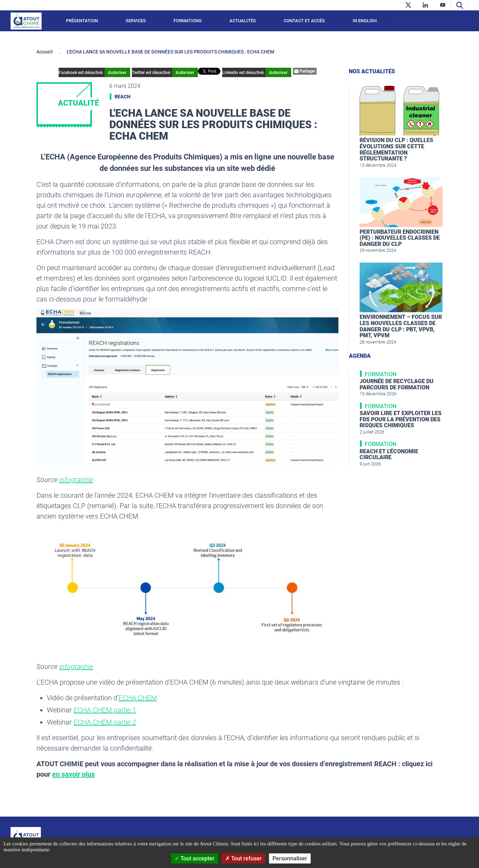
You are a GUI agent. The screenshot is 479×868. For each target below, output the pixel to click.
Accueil (45, 52)
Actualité (78, 103)
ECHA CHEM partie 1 (105, 710)
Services (136, 21)
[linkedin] (425, 5)
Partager (305, 71)
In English (365, 21)
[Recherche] (460, 5)
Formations (188, 21)
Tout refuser (243, 858)
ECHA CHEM (138, 698)
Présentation (82, 21)
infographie (76, 480)
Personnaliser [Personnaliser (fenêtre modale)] (290, 858)
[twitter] (408, 5)
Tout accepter (195, 858)
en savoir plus (73, 774)
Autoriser (117, 72)
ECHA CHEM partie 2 (105, 722)
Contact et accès (304, 21)
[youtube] (443, 5)
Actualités (243, 21)
